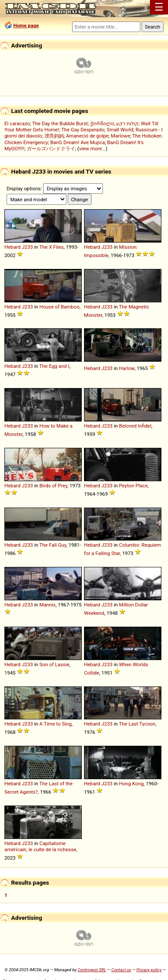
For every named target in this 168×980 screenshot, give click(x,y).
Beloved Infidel (135, 426)
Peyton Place (134, 486)
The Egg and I (54, 366)
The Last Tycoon (137, 724)
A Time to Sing (56, 724)
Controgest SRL (92, 970)
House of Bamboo (60, 307)
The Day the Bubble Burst (60, 123)
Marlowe (121, 136)
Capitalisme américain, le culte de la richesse (40, 846)
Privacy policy (149, 970)
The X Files (51, 247)
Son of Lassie (55, 664)
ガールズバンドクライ (51, 149)
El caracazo (17, 123)
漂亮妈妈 (54, 136)
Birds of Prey (53, 486)
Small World (120, 130)
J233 (27, 247)
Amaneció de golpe (87, 136)
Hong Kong (131, 784)
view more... (93, 149)
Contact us (121, 970)
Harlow (127, 368)
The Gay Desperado (83, 130)
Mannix (48, 605)
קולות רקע (127, 123)
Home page (26, 25)
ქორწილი (102, 123)
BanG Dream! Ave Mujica (77, 142)
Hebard (13, 247)
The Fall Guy (53, 545)
